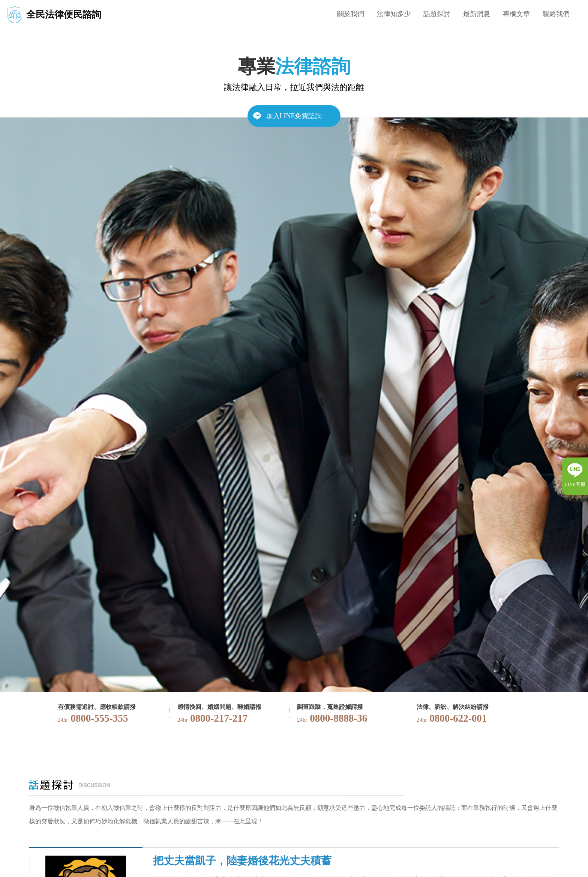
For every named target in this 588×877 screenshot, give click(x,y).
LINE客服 (575, 484)
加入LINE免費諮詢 (294, 116)
